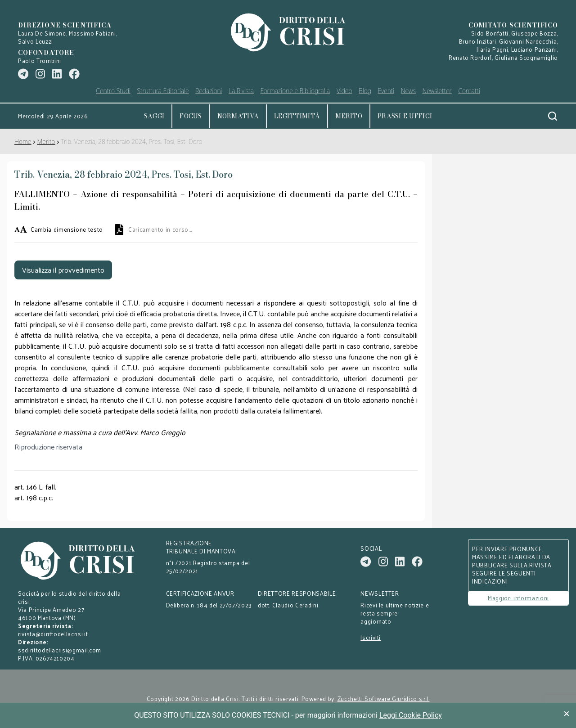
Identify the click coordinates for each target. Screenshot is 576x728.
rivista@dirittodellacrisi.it (53, 634)
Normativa (238, 116)
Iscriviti (371, 638)
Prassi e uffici (405, 116)
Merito (349, 116)
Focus (191, 116)
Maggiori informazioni (518, 598)
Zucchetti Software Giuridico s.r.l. (384, 699)
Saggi (154, 116)
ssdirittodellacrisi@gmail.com (60, 650)
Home (23, 142)
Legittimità (297, 116)
